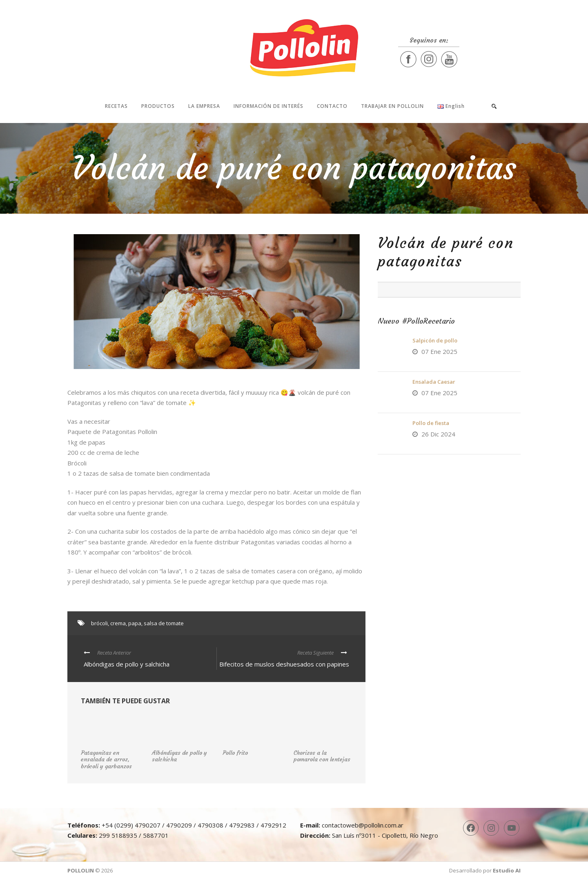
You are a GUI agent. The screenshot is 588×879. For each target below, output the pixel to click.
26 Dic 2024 (438, 434)
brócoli (99, 623)
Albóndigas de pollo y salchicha (179, 756)
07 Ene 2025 (439, 351)
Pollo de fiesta (431, 423)
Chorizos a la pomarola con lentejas (322, 756)
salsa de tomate (164, 623)
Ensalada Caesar (434, 382)
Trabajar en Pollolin (392, 106)
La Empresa (204, 106)
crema (118, 623)
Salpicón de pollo (435, 340)
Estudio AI (507, 870)
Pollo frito (235, 753)
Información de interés (268, 106)
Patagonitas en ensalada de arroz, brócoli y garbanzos (106, 760)
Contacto (332, 106)
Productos (158, 106)
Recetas (116, 106)
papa (135, 623)
